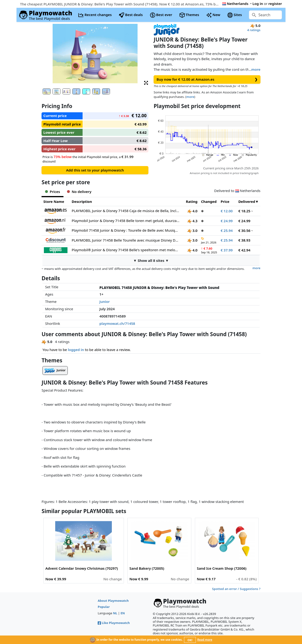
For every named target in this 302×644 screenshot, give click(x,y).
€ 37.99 (227, 250)
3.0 (192, 230)
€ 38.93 (244, 240)
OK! (190, 640)
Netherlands (235, 4)
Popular (104, 607)
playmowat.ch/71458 (117, 323)
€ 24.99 (227, 221)
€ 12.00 (227, 211)
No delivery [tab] (79, 192)
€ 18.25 (244, 211)
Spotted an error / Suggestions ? (236, 589)
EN (123, 613)
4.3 (192, 221)
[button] (146, 82)
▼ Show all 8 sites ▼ (151, 260)
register (275, 4)
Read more (205, 640)
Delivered (247, 201)
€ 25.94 (227, 230)
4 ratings (254, 30)
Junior (105, 301)
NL (115, 613)
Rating (192, 201)
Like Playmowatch (114, 623)
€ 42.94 (244, 250)
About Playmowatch (113, 601)
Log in (258, 4)
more (256, 69)
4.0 (192, 211)
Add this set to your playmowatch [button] (95, 170)
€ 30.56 (244, 230)
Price (225, 201)
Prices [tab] (52, 192)
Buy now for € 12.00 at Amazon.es (207, 79)
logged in (76, 350)
